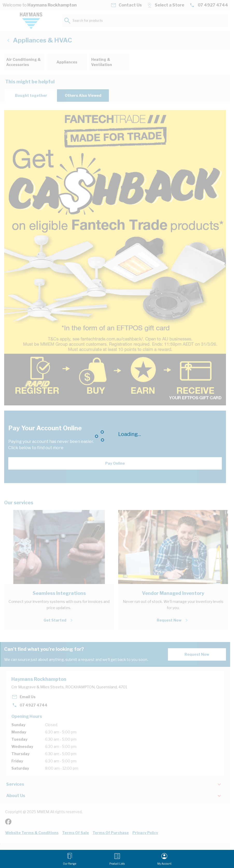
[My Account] (164, 859)
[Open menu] (70, 859)
